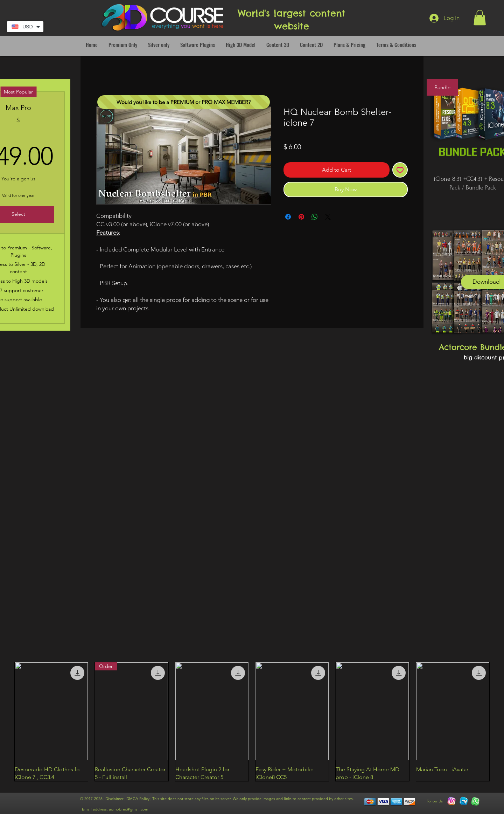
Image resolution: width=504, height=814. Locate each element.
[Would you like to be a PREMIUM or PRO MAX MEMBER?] (184, 102)
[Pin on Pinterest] (301, 217)
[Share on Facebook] (288, 217)
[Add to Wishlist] (400, 170)
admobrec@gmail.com (128, 809)
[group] (252, 722)
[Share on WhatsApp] (315, 217)
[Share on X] (328, 217)
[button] (480, 18)
